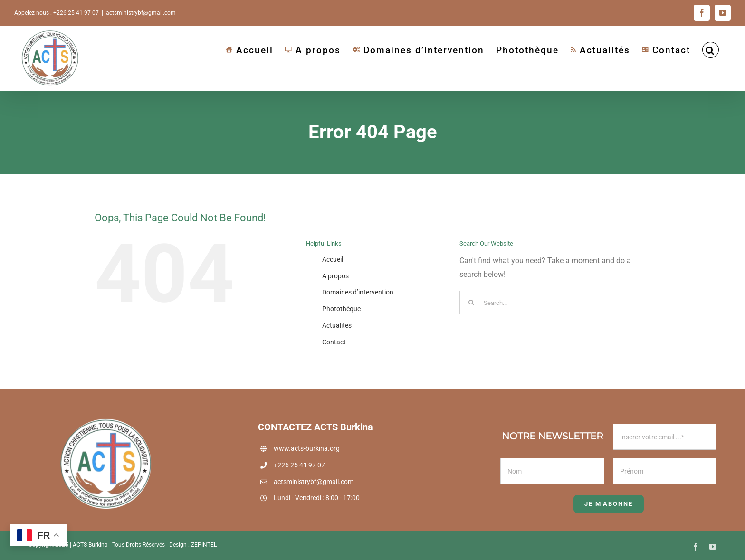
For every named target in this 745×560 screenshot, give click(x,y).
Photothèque (341, 309)
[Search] (471, 303)
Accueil (333, 259)
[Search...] (547, 303)
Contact (334, 342)
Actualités (337, 325)
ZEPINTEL (204, 545)
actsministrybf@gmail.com (141, 13)
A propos (335, 276)
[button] (711, 50)
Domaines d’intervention (358, 292)
